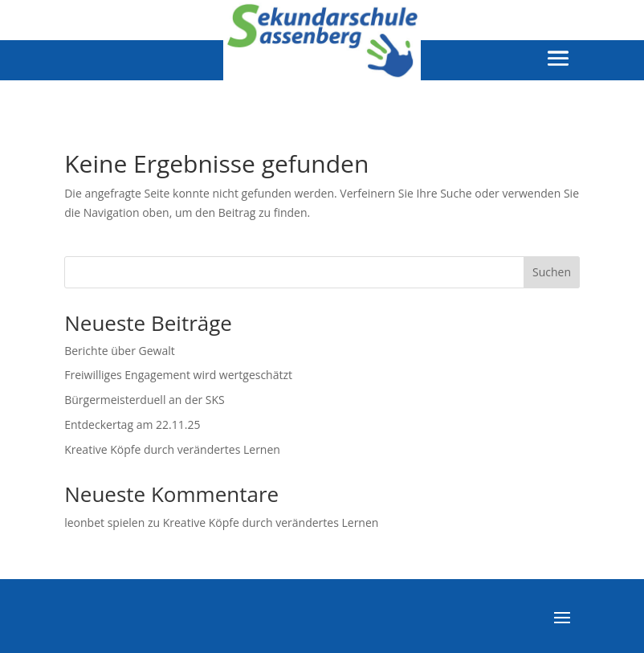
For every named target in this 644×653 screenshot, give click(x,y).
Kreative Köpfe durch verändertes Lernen (172, 449)
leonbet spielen (104, 522)
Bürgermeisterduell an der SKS (145, 400)
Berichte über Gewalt (120, 351)
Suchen (552, 272)
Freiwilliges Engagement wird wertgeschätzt (178, 375)
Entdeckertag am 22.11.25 (132, 424)
